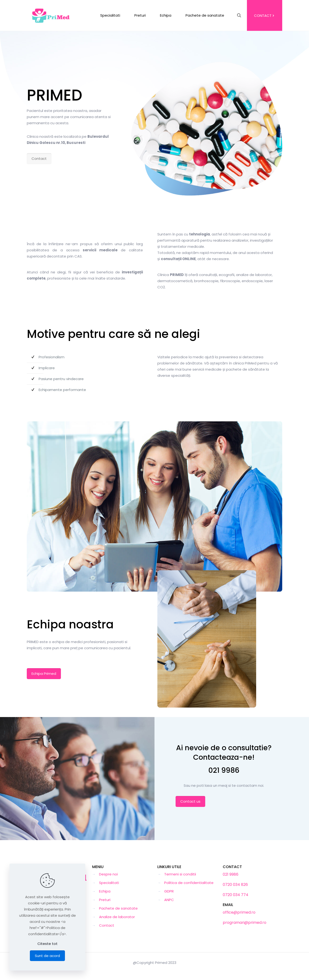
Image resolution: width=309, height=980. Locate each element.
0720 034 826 (235, 885)
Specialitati (109, 883)
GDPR (169, 891)
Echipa (105, 891)
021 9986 (224, 770)
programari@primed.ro (245, 922)
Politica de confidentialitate (189, 883)
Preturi (105, 900)
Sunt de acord (47, 956)
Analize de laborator (117, 917)
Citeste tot (48, 944)
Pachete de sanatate (118, 908)
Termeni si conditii (180, 874)
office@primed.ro (239, 912)
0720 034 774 (236, 895)
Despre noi (108, 874)
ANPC (169, 900)
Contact (107, 925)
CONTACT (265, 16)
